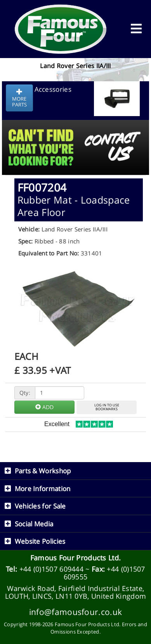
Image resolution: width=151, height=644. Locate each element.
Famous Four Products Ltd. (76, 558)
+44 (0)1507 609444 (51, 569)
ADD (44, 407)
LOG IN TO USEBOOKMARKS (107, 407)
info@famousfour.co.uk (75, 612)
